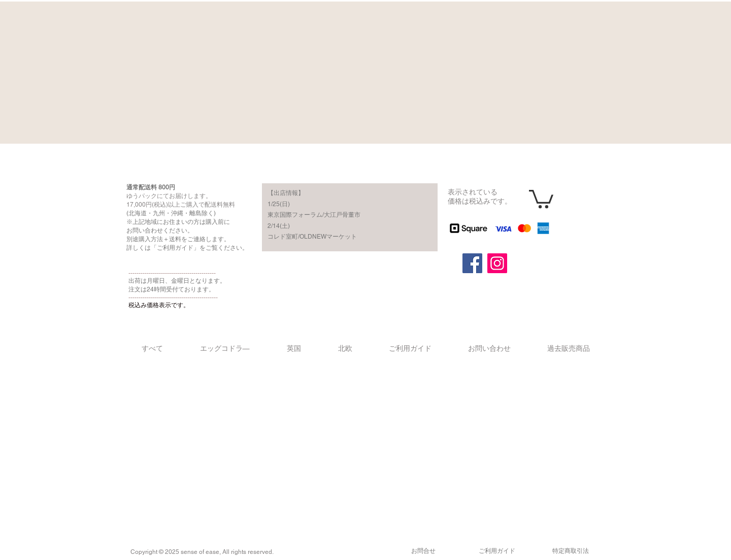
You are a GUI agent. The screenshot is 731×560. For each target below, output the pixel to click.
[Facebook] (472, 263)
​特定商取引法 (571, 551)
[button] (541, 198)
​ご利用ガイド (497, 551)
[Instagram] (497, 263)
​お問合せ (423, 551)
